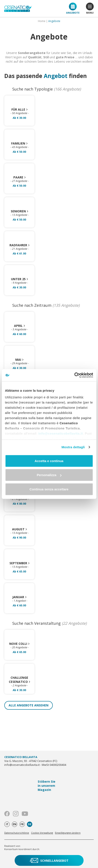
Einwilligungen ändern (68, 833)
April (19, 326)
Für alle (19, 109)
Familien (19, 143)
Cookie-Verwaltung (42, 833)
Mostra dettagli (73, 447)
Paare (19, 177)
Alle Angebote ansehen (29, 705)
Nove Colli (19, 644)
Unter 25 (19, 279)
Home (42, 21)
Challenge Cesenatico (19, 680)
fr (22, 824)
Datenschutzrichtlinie (17, 833)
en (15, 824)
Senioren (19, 211)
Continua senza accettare (49, 489)
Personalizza (49, 475)
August (19, 529)
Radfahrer (19, 245)
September (19, 563)
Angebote (73, 8)
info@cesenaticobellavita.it (61, 433)
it (7, 824)
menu (90, 8)
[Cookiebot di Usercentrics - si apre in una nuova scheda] (74, 375)
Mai (19, 360)
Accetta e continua (49, 461)
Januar (19, 597)
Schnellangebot (49, 860)
